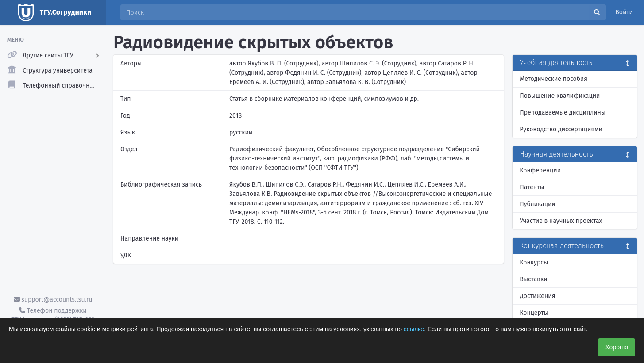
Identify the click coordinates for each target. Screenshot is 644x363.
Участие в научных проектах (561, 221)
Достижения (537, 296)
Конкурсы (534, 262)
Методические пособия (553, 79)
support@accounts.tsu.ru (53, 300)
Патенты (532, 187)
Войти (624, 12)
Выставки (533, 279)
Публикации (537, 204)
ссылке (414, 329)
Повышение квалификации (560, 96)
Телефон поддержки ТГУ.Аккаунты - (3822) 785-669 (53, 315)
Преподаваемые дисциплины (563, 113)
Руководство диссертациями (561, 129)
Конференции (540, 170)
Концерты (534, 313)
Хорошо (617, 347)
